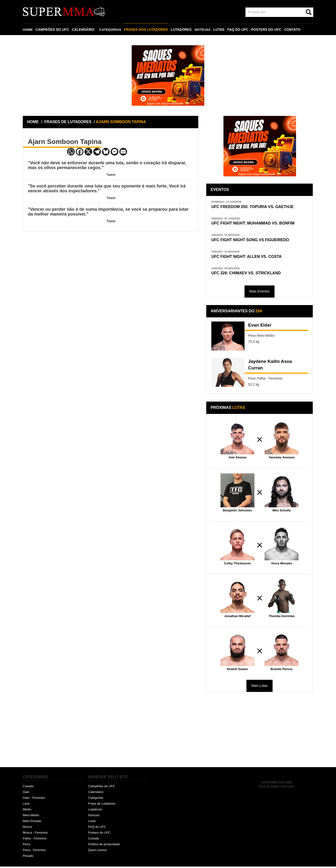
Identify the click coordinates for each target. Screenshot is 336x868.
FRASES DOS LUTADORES (147, 30)
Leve (26, 805)
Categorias (96, 799)
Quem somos (97, 851)
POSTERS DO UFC (267, 30)
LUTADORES (182, 30)
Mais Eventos (260, 293)
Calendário (96, 794)
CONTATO (293, 30)
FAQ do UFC (97, 828)
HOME (28, 30)
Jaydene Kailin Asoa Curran (272, 367)
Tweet (111, 175)
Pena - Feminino (34, 851)
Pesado (28, 857)
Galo (26, 794)
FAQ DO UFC (239, 30)
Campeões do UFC (102, 788)
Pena (26, 846)
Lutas (92, 822)
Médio (27, 811)
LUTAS (220, 30)
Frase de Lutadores (102, 805)
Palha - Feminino (35, 840)
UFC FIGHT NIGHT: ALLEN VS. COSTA (249, 258)
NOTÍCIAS (203, 30)
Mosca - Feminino (35, 834)
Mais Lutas (260, 687)
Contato (94, 840)
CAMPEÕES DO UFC (53, 30)
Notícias (94, 817)
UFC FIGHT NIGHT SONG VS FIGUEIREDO (253, 241)
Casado (28, 788)
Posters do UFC (99, 834)
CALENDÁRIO (83, 30)
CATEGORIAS (111, 30)
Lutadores (95, 811)
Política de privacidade (104, 846)
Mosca (27, 828)
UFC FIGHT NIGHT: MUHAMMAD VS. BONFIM (256, 224)
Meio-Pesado (32, 822)
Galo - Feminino (34, 799)
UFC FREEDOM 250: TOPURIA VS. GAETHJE (255, 207)
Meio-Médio (31, 817)
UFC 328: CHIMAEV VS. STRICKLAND (248, 274)
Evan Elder (261, 327)
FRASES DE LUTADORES (68, 122)
